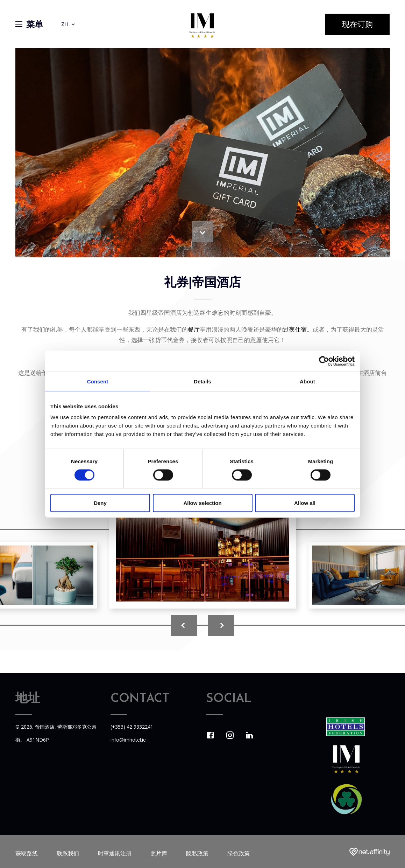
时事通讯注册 (115, 853)
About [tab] (307, 381)
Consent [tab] (98, 381)
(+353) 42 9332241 (132, 727)
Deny (100, 503)
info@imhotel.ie (128, 740)
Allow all (305, 503)
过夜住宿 (295, 329)
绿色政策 (239, 853)
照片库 (159, 853)
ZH (69, 24)
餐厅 (194, 329)
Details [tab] (202, 381)
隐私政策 (197, 853)
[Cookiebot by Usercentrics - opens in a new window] (324, 361)
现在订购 (357, 25)
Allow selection (202, 503)
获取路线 (27, 853)
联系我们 (68, 853)
